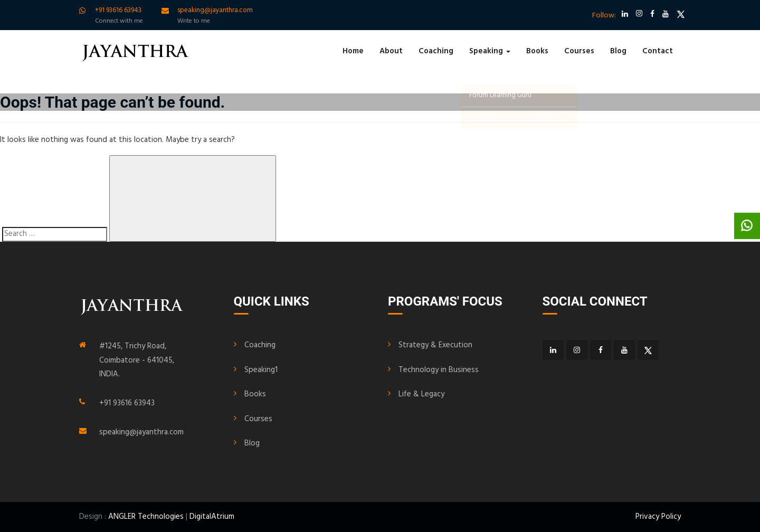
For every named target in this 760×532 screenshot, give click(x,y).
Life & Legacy (421, 394)
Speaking (490, 51)
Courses (579, 51)
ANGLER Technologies (146, 517)
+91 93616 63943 (127, 403)
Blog (618, 51)
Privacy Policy (658, 517)
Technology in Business (439, 370)
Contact (658, 51)
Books (537, 51)
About (391, 51)
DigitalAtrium (212, 517)
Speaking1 (261, 370)
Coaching (436, 51)
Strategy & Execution (435, 345)
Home (353, 51)
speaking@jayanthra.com (141, 432)
